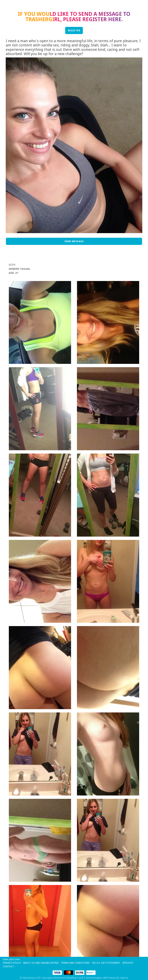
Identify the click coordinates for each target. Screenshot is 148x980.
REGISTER (74, 30)
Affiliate (128, 963)
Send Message (74, 241)
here (115, 19)
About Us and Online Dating (41, 963)
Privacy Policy (12, 963)
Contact (8, 966)
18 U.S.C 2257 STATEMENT (106, 963)
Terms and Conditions (75, 963)
